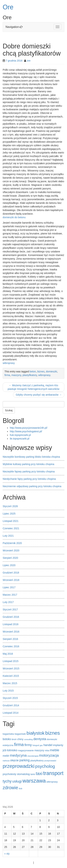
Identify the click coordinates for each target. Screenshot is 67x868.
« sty (7, 854)
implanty (58, 745)
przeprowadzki (19, 766)
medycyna (18, 755)
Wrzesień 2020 (11, 550)
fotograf (36, 745)
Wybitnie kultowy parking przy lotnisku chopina (28, 464)
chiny (20, 739)
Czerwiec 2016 (11, 646)
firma (7, 375)
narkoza (6, 761)
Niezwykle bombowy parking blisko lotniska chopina (31, 457)
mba (47, 751)
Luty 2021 (8, 536)
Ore (8, 7)
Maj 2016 (8, 654)
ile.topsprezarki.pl (20, 439)
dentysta (40, 739)
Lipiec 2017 (9, 587)
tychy (7, 781)
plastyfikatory (30, 375)
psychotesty (9, 774)
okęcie (14, 760)
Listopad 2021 (11, 521)
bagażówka (8, 734)
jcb (4, 750)
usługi (17, 781)
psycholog (45, 766)
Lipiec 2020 (9, 565)
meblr (6, 756)
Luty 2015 (8, 691)
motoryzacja (49, 755)
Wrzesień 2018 (11, 580)
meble (54, 750)
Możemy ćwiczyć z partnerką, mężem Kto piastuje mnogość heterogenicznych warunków (34, 387)
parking (24, 760)
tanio (33, 774)
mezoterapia (33, 756)
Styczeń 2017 (10, 609)
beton (33, 371)
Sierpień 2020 (10, 558)
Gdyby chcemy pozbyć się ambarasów (39, 395)
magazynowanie (26, 751)
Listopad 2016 (11, 624)
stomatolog (23, 774)
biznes (41, 371)
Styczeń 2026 (10, 506)
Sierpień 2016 (10, 639)
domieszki (51, 371)
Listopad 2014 (11, 713)
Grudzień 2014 (11, 705)
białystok (36, 733)
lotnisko (12, 750)
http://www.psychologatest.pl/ (26, 431)
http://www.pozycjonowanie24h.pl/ (29, 428)
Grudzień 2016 (11, 617)
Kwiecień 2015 (11, 676)
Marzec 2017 (10, 595)
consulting (28, 739)
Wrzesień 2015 (11, 668)
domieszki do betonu (14, 217)
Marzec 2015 (10, 683)
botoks (7, 739)
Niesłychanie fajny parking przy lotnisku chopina (29, 479)
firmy (28, 745)
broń (14, 739)
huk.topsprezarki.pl (20, 435)
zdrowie (10, 788)
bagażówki (20, 734)
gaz (41, 745)
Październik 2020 (12, 543)
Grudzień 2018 (11, 573)
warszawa (34, 781)
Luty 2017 (8, 602)
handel (48, 745)
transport (53, 773)
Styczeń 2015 (10, 698)
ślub (21, 788)
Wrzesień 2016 (11, 632)
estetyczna (8, 745)
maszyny (16, 375)
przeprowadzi (50, 761)
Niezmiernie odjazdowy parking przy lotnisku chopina (32, 486)
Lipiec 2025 (9, 514)
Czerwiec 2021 (11, 528)
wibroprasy (9, 363)
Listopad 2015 (11, 661)
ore (29, 61)
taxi (39, 773)
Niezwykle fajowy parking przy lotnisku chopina (29, 472)
